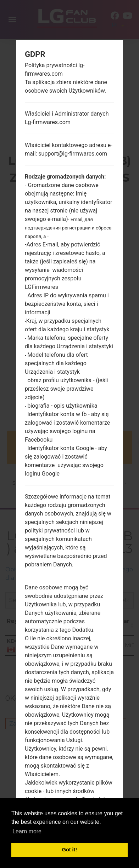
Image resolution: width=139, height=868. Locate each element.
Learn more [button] (27, 831)
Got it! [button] (69, 850)
